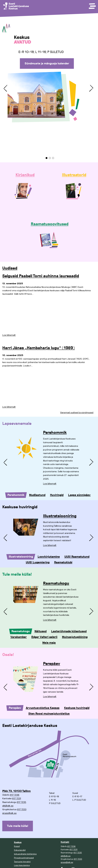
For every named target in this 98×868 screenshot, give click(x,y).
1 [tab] (47, 158)
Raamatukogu (56, 583)
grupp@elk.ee (9, 813)
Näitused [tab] (41, 631)
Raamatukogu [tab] (21, 631)
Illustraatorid (74, 175)
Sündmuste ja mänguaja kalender (47, 64)
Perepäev (52, 664)
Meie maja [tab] (49, 643)
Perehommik (55, 433)
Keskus (18, 842)
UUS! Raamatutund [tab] (77, 557)
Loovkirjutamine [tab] (49, 557)
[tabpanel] (49, 86)
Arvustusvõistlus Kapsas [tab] (43, 708)
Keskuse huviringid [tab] (77, 708)
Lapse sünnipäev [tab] (79, 495)
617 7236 (15, 795)
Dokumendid (20, 850)
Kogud (17, 846)
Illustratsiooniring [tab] (21, 557)
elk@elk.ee (8, 806)
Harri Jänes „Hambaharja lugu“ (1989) (39, 348)
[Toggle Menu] (92, 5)
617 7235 (22, 802)
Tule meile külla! (18, 826)
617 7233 (22, 809)
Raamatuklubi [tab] (63, 562)
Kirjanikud (25, 175)
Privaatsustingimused (24, 858)
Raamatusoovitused (50, 224)
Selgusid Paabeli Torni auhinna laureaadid (41, 276)
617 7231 (17, 799)
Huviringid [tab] (57, 495)
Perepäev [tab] (15, 708)
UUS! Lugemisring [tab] (38, 562)
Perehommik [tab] (16, 495)
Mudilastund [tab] (37, 495)
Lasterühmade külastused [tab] (69, 631)
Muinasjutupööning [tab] (75, 637)
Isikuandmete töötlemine (25, 854)
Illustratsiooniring (60, 516)
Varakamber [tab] (19, 637)
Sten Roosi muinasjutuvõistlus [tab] (49, 714)
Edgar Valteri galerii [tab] (44, 637)
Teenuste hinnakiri (22, 862)
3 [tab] (53, 158)
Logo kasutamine (22, 865)
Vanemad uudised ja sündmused (77, 413)
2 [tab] (50, 158)
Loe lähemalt (9, 335)
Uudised (10, 268)
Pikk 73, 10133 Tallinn (17, 791)
